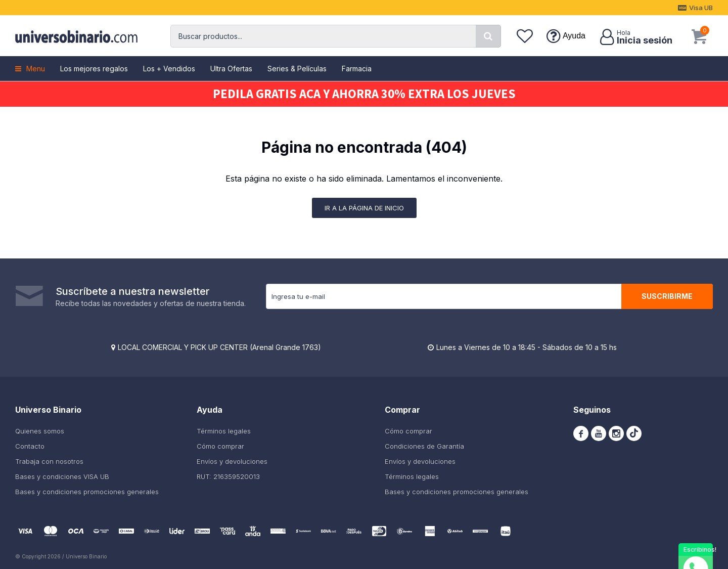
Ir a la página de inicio (364, 208)
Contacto (30, 446)
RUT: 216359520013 (228, 476)
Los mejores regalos (94, 69)
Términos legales (224, 431)
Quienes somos (40, 431)
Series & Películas (297, 69)
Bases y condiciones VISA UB (62, 476)
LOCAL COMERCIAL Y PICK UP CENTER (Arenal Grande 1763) (219, 347)
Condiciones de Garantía (424, 446)
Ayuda (574, 36)
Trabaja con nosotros (49, 461)
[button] (488, 36)
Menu (36, 69)
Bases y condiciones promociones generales (87, 492)
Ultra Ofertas (231, 69)
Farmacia (357, 69)
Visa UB (701, 8)
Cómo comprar (220, 446)
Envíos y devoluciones (232, 461)
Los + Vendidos (169, 69)
